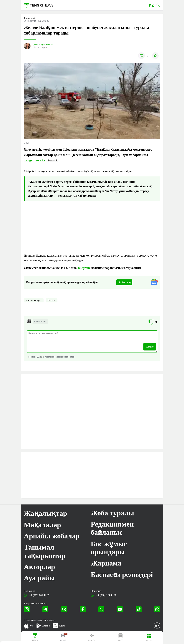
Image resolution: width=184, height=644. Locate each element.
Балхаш (52, 300)
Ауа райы (39, 578)
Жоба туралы (112, 513)
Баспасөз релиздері (122, 575)
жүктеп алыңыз (47, 620)
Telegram (84, 268)
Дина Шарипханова (43, 44)
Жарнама (106, 563)
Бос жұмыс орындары (109, 548)
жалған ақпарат (34, 300)
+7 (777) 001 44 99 (39, 595)
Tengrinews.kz (35, 160)
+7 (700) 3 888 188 (106, 595)
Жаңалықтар (45, 513)
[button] (151, 5)
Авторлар (39, 567)
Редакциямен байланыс (112, 528)
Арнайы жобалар (52, 536)
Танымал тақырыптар (45, 551)
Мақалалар (43, 525)
